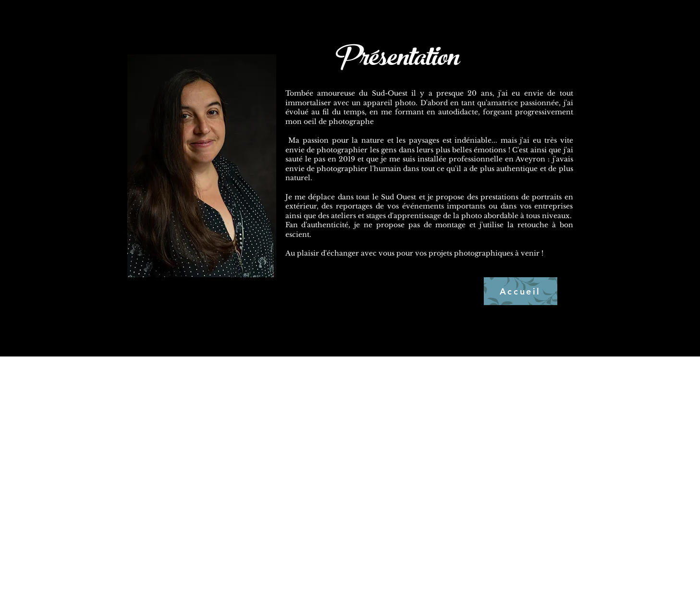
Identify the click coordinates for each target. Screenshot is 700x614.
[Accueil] (521, 291)
